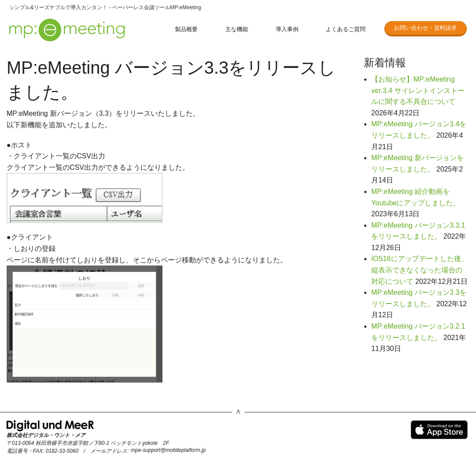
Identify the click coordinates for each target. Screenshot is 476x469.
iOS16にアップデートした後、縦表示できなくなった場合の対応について (419, 270)
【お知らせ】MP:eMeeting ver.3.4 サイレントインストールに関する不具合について (418, 90)
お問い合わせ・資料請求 (425, 28)
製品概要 (186, 29)
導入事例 (287, 29)
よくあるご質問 (346, 29)
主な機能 (237, 29)
